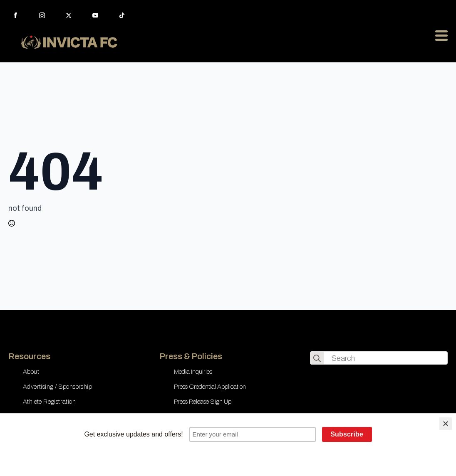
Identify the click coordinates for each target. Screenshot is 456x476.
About (31, 372)
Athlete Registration (49, 402)
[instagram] (42, 15)
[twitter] (69, 15)
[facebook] (15, 15)
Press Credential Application (210, 387)
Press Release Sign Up (203, 402)
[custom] (122, 15)
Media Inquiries (193, 372)
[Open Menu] (441, 35)
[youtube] (95, 15)
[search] (317, 358)
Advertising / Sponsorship (57, 387)
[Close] (446, 424)
